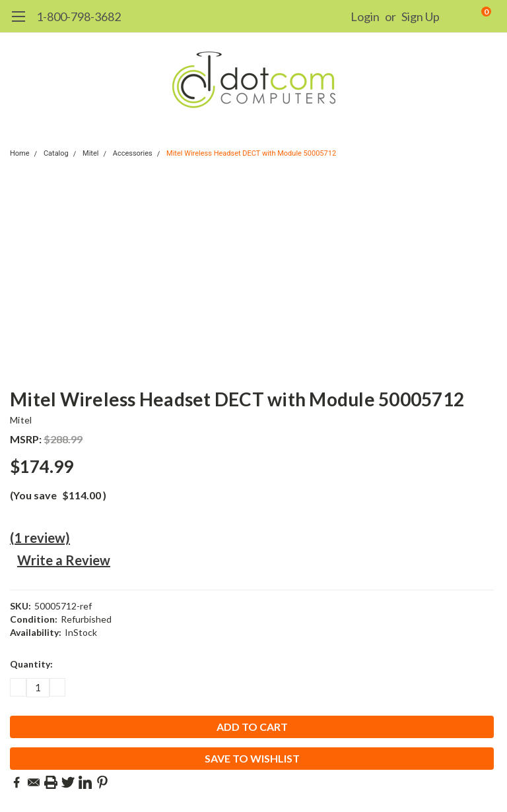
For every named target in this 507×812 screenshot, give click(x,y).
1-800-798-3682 (79, 16)
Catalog (56, 153)
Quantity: (31, 664)
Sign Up (421, 16)
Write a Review (64, 560)
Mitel (90, 153)
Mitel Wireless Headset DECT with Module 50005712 (251, 153)
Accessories (133, 153)
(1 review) (40, 538)
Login (365, 16)
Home (20, 153)
